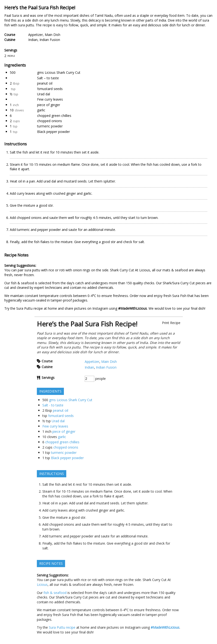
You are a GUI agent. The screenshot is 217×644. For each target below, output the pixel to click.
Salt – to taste (48, 78)
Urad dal (44, 94)
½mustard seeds (50, 89)
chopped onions (50, 121)
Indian (33, 40)
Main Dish (53, 35)
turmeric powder (50, 126)
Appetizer (36, 35)
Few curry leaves (50, 99)
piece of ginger (49, 105)
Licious (145, 270)
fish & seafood (22, 283)
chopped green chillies (54, 116)
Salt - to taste (53, 405)
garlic (41, 110)
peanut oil (45, 83)
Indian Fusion (50, 40)
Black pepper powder (53, 132)
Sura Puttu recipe (30, 308)
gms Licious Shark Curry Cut (59, 72)
